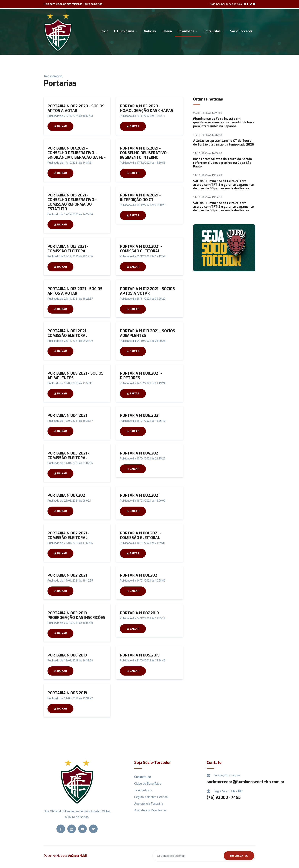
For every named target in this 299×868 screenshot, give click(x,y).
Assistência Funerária (149, 804)
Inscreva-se (239, 856)
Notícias (150, 31)
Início (104, 31)
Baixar (60, 126)
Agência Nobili (78, 856)
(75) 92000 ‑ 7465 (224, 797)
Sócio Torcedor (241, 31)
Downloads (188, 31)
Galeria (167, 31)
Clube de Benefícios (148, 784)
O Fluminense (126, 31)
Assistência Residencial (150, 810)
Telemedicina (143, 790)
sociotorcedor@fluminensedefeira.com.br (246, 782)
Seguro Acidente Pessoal (151, 797)
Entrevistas (214, 31)
